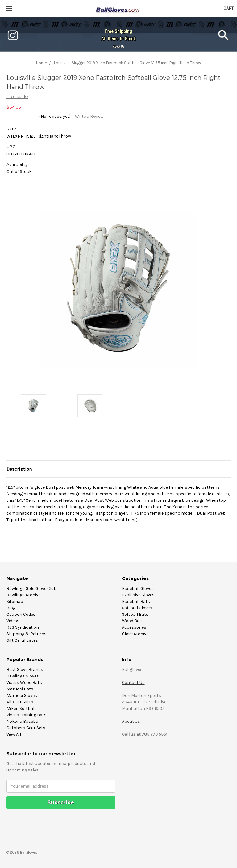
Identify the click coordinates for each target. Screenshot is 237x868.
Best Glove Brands (25, 670)
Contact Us (133, 683)
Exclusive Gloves (138, 595)
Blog (11, 608)
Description (19, 469)
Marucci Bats (20, 689)
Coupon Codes (21, 614)
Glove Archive (135, 634)
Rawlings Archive (23, 595)
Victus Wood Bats (24, 683)
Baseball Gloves (138, 588)
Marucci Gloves (22, 695)
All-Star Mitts (20, 702)
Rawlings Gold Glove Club (31, 588)
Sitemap (15, 601)
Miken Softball (21, 708)
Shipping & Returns (27, 634)
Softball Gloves (137, 608)
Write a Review (89, 116)
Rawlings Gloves (23, 676)
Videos (13, 621)
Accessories (134, 627)
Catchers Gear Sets (26, 728)
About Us (118, 47)
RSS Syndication (23, 627)
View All (14, 734)
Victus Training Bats (27, 715)
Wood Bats (133, 621)
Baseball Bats (136, 601)
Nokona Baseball (24, 721)
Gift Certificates (22, 640)
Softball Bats (135, 614)
